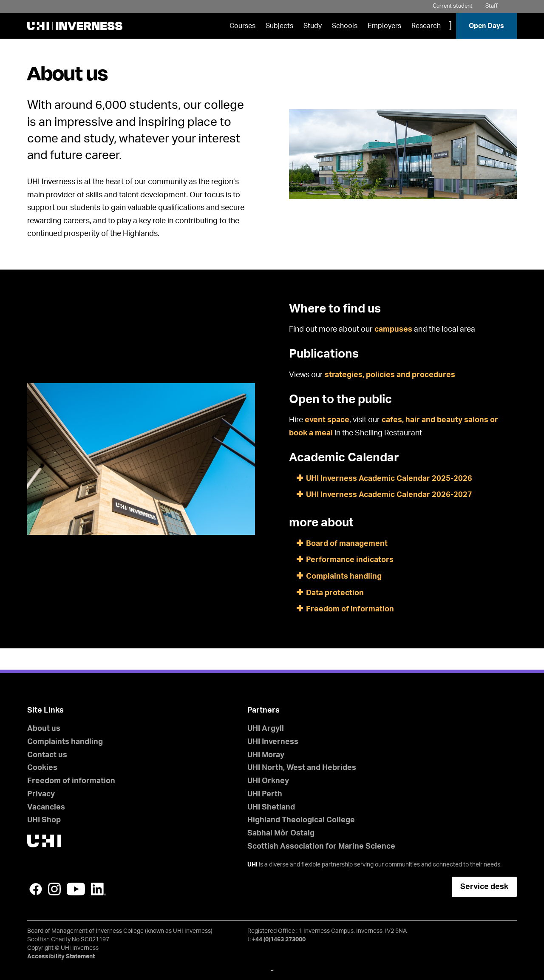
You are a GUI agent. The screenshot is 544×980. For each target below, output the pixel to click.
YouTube (76, 889)
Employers (384, 26)
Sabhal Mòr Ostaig (281, 833)
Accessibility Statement (61, 957)
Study (313, 26)
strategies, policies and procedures (390, 375)
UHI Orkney (268, 781)
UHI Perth (265, 794)
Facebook (36, 889)
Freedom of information (350, 609)
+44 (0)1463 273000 (279, 940)
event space (327, 420)
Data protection (335, 593)
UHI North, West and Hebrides (302, 768)
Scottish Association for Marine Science (321, 846)
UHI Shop (44, 820)
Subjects (279, 26)
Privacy (41, 794)
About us (44, 729)
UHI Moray (266, 755)
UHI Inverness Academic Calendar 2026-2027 (389, 495)
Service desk (484, 887)
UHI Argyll (266, 729)
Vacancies (46, 807)
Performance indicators (350, 560)
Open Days (486, 26)
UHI (252, 865)
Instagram (54, 889)
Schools (345, 26)
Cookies (42, 768)
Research (426, 26)
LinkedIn (98, 889)
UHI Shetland (271, 807)
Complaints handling (344, 577)
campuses (393, 330)
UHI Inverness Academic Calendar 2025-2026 (389, 479)
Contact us (47, 755)
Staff (492, 6)
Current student (453, 6)
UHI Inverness (273, 742)
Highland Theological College (301, 820)
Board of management (347, 544)
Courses (242, 26)
